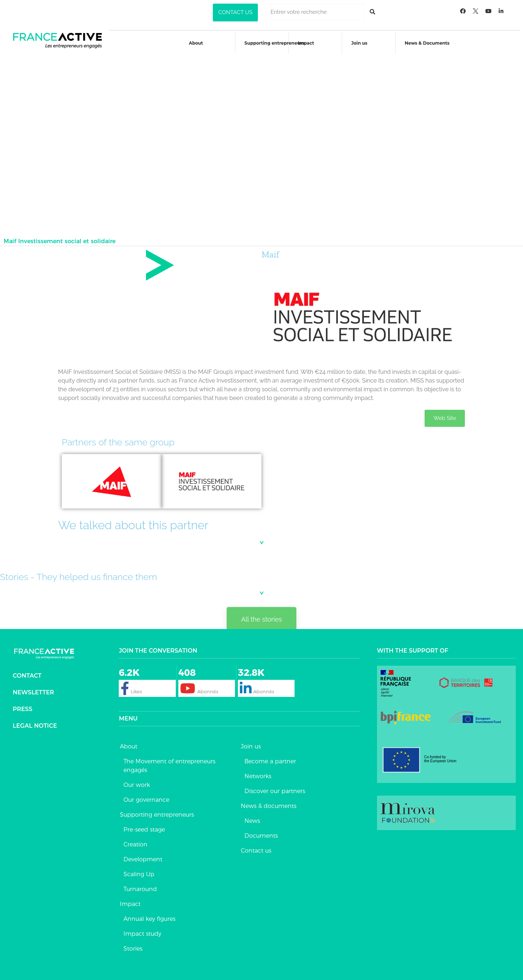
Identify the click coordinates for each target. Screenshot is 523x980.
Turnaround (140, 885)
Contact (27, 672)
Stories (133, 945)
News (252, 817)
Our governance (146, 796)
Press (23, 705)
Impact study (142, 930)
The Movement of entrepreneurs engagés (169, 762)
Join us (360, 43)
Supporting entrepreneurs (274, 43)
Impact (306, 43)
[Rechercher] (372, 12)
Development (143, 856)
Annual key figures (149, 915)
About (195, 43)
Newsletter (33, 689)
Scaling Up (139, 871)
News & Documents (428, 43)
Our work (137, 781)
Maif (270, 251)
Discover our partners (275, 787)
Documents (261, 832)
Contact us (256, 847)
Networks (258, 773)
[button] (235, 13)
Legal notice (35, 722)
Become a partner (270, 758)
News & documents (269, 802)
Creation (135, 841)
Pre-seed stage (144, 826)
